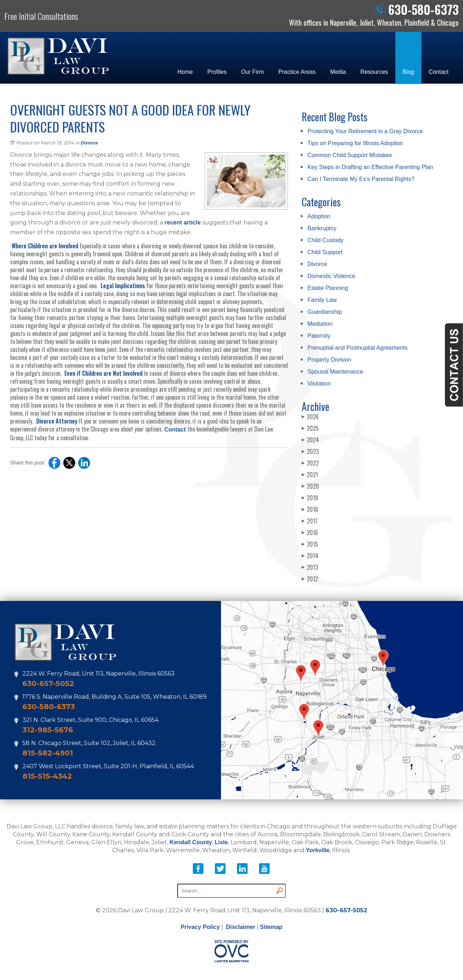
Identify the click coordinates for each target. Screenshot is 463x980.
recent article (183, 222)
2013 (310, 567)
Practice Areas (297, 72)
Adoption (319, 216)
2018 (310, 509)
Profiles (217, 72)
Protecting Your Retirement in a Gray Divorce (365, 131)
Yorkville (318, 850)
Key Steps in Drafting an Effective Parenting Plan (370, 167)
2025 (310, 428)
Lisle (221, 842)
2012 (310, 579)
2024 (310, 440)
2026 (310, 417)
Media (338, 72)
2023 (310, 451)
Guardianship (325, 312)
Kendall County (191, 842)
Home (185, 72)
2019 (310, 498)
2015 (310, 544)
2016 (310, 533)
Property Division (329, 360)
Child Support (325, 252)
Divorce (89, 143)
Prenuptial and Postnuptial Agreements (358, 348)
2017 (310, 521)
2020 (310, 486)
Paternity (319, 336)
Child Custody (326, 240)
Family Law (322, 300)
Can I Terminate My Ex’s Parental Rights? (361, 179)
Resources (374, 72)
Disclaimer (241, 927)
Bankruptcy (322, 228)
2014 (310, 556)
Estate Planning (328, 288)
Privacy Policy (200, 927)
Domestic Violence (331, 276)
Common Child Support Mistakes (350, 155)
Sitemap (271, 927)
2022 (310, 463)
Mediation (320, 324)
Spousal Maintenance (335, 372)
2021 (310, 475)
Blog (408, 72)
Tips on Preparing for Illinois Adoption (355, 143)
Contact (439, 72)
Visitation (319, 384)
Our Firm (253, 72)
